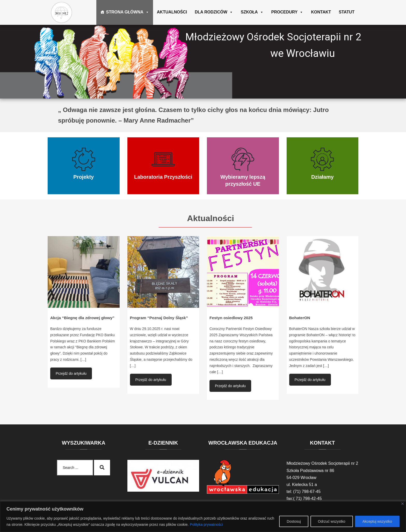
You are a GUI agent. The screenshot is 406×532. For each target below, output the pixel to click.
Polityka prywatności (206, 524)
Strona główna (127, 12)
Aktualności (172, 12)
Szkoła (252, 12)
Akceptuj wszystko (377, 521)
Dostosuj (294, 521)
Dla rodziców (214, 12)
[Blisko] (403, 504)
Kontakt (321, 12)
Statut (347, 12)
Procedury (287, 12)
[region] (203, 517)
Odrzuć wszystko (332, 521)
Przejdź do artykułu (71, 373)
